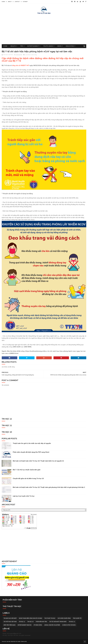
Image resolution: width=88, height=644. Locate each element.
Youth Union (48, 46)
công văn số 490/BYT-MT (20, 65)
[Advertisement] (44, 29)
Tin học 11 (22, 622)
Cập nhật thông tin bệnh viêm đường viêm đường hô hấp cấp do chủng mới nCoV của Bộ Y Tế (43, 60)
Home (3, 2)
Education (70, 46)
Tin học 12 (72, 622)
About (10, 2)
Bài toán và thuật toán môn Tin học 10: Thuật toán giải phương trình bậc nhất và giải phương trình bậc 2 (49, 487)
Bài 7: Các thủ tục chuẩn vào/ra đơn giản (27, 470)
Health (13, 46)
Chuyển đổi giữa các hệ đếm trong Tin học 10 (28, 479)
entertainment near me (25, 625)
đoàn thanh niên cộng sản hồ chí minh (31, 618)
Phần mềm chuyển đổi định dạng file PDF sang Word (31, 452)
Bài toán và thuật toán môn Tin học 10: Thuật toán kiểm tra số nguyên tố (38, 461)
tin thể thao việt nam (10, 622)
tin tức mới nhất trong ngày (58, 622)
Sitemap (25, 2)
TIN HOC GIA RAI (6, 642)
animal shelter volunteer (52, 625)
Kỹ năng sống (38, 625)
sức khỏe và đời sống (31, 55)
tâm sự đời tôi (77, 618)
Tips (22, 46)
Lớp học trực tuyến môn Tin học (24, 496)
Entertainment (33, 46)
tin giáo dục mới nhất (10, 618)
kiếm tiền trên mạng (10, 625)
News (59, 46)
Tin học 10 (30, 622)
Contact (17, 2)
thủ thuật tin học (50, 618)
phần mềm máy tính (41, 622)
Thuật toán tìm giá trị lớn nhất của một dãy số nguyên (32, 443)
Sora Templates (22, 642)
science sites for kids (69, 625)
